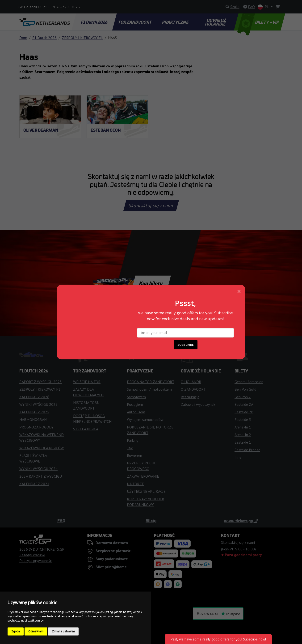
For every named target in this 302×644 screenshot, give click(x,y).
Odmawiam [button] (36, 631)
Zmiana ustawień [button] (63, 631)
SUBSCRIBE (186, 345)
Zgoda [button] (16, 631)
